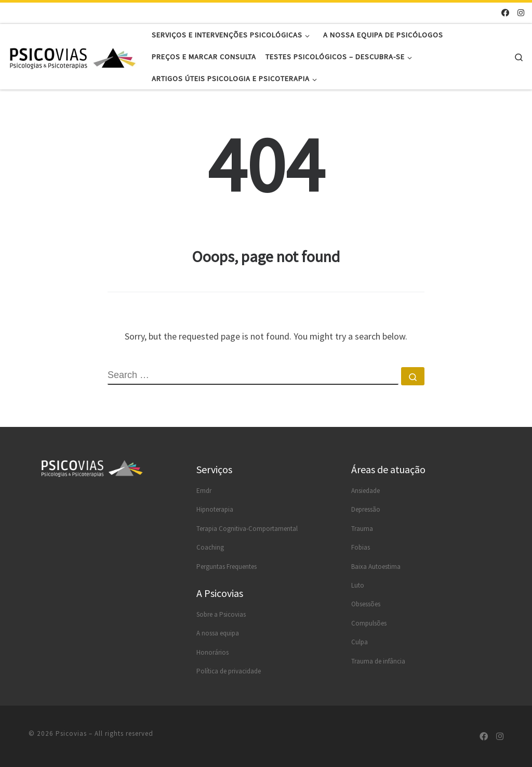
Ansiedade (365, 491)
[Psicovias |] (73, 56)
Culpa (360, 642)
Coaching (210, 547)
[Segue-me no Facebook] (505, 13)
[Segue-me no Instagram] (521, 13)
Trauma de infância (378, 661)
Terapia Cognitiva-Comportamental (247, 529)
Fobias (361, 547)
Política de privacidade (229, 671)
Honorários (212, 652)
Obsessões (366, 604)
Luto (358, 585)
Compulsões (369, 623)
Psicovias (71, 733)
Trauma (362, 529)
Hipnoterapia (215, 509)
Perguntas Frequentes (227, 567)
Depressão (366, 509)
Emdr (204, 491)
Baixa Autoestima (376, 567)
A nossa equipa (218, 633)
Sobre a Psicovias (221, 614)
